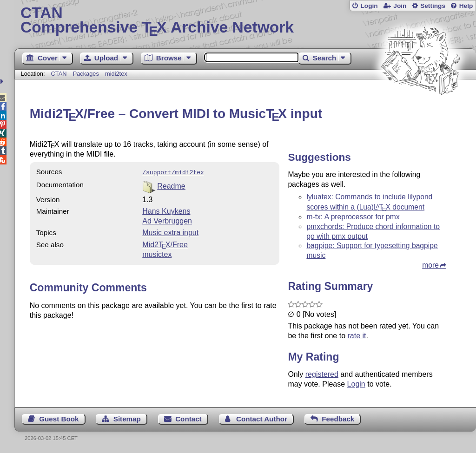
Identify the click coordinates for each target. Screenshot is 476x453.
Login (369, 6)
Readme (171, 185)
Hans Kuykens (166, 210)
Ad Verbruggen (167, 220)
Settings (433, 6)
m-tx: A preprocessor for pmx (353, 217)
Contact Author (262, 419)
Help (466, 6)
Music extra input (170, 232)
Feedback (338, 419)
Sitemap (127, 419)
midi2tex (116, 74)
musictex (157, 253)
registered (322, 374)
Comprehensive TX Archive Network (245, 21)
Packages (87, 74)
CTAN (59, 74)
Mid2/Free (165, 244)
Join (400, 6)
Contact (188, 419)
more (430, 265)
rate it (357, 336)
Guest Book (59, 419)
